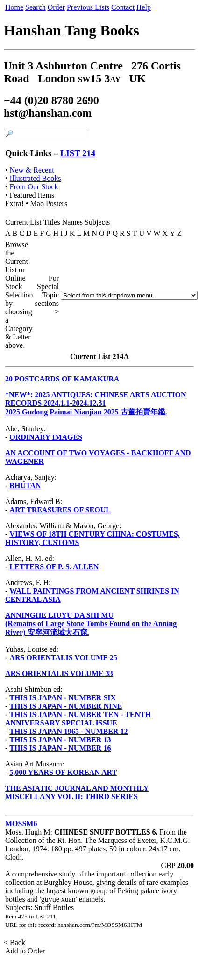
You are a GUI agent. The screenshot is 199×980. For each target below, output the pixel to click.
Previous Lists (88, 7)
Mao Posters (49, 204)
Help (144, 7)
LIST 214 (78, 153)
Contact (123, 7)
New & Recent (32, 170)
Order (56, 7)
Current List (23, 222)
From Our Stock (34, 187)
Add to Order (25, 951)
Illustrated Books (36, 178)
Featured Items (32, 195)
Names (72, 222)
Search (36, 7)
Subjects (97, 222)
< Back (15, 942)
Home (14, 7)
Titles (52, 222)
